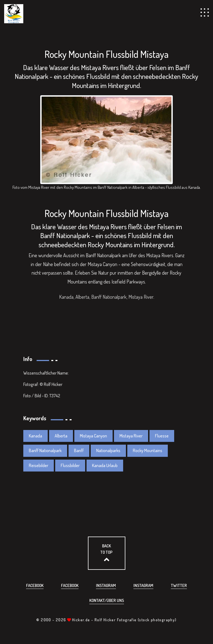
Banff (79, 450)
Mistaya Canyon (93, 436)
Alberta (61, 436)
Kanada (35, 436)
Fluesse (162, 436)
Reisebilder (39, 465)
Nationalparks (108, 450)
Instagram (106, 585)
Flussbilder (70, 465)
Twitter (179, 585)
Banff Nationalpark (45, 450)
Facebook (35, 585)
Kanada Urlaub (105, 465)
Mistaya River (131, 436)
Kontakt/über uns (107, 600)
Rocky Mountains (148, 450)
